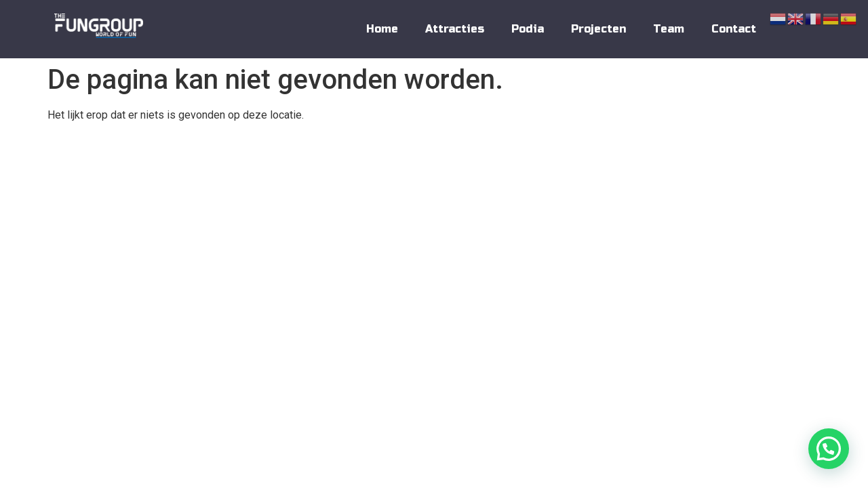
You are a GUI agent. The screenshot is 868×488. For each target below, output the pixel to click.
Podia (528, 29)
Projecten (598, 29)
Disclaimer (789, 155)
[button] (829, 449)
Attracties (455, 29)
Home (382, 29)
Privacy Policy (719, 155)
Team (669, 29)
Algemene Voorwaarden (626, 155)
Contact (734, 29)
